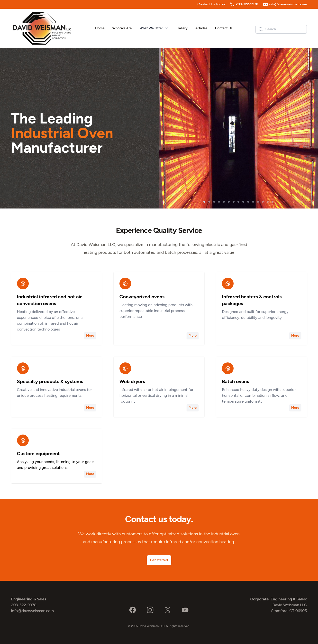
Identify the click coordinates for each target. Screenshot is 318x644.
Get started (159, 560)
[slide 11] (253, 202)
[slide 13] (263, 202)
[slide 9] (243, 202)
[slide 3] (214, 202)
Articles (201, 28)
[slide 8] (238, 202)
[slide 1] (204, 202)
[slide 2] (209, 202)
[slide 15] (273, 202)
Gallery (182, 28)
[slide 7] (234, 202)
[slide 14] (268, 202)
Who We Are (122, 28)
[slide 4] (219, 202)
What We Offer (154, 28)
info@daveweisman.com (288, 4)
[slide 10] (248, 202)
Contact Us (224, 28)
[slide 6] (229, 202)
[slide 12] (258, 202)
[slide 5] (224, 202)
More (90, 336)
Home (100, 28)
